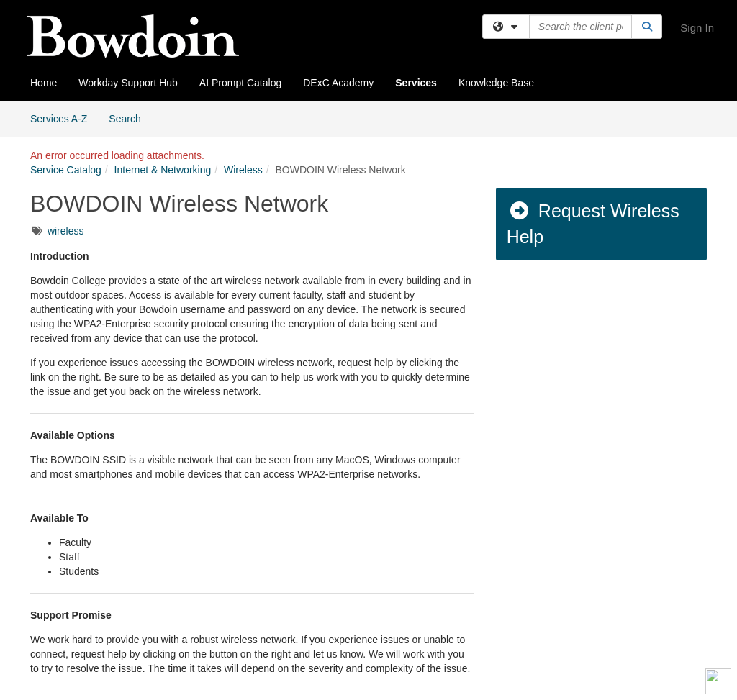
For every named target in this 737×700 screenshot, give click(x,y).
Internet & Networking (163, 170)
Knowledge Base (496, 83)
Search (130, 118)
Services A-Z (59, 119)
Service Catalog (66, 170)
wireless (66, 231)
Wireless (243, 170)
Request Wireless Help (593, 224)
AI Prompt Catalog (240, 83)
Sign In (697, 28)
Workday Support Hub (128, 83)
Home (44, 83)
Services (416, 83)
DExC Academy (338, 83)
